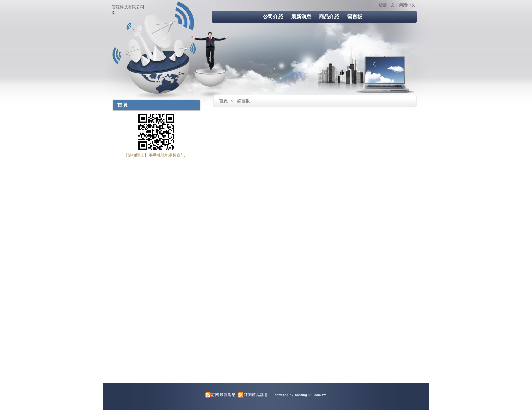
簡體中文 (407, 5)
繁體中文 (386, 5)
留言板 (355, 16)
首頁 (223, 101)
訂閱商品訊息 (256, 395)
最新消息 (301, 16)
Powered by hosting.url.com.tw (300, 395)
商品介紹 (329, 16)
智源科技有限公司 (128, 7)
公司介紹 (273, 16)
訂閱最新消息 (224, 395)
